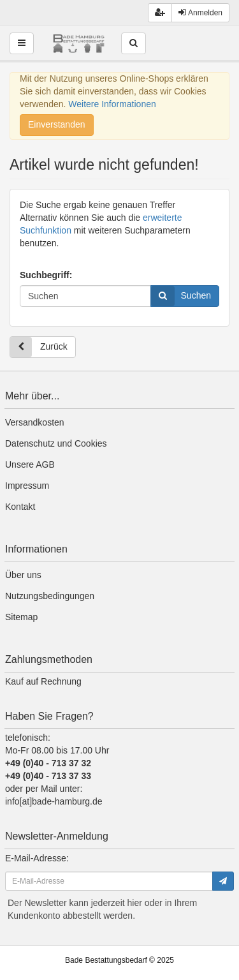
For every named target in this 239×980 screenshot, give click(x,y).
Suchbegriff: (46, 275)
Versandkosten (35, 422)
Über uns (23, 575)
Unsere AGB (30, 464)
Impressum (27, 486)
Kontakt (20, 507)
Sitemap (21, 617)
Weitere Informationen (112, 104)
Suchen (181, 296)
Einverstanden (57, 124)
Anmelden (200, 12)
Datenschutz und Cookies (56, 443)
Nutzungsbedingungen (50, 596)
